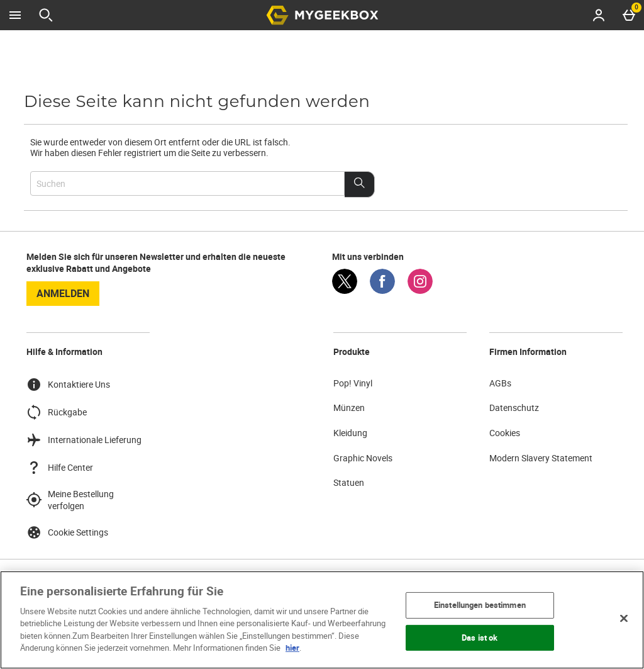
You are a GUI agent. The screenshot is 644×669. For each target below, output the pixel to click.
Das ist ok (480, 637)
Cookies (505, 433)
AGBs (500, 383)
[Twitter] (345, 290)
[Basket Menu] (629, 15)
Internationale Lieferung (84, 440)
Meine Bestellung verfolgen (70, 500)
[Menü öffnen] (15, 15)
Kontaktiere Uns (68, 385)
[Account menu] (599, 15)
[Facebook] (382, 290)
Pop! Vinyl (353, 383)
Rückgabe (57, 412)
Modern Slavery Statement (541, 458)
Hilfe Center (60, 468)
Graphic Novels (363, 458)
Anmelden (63, 293)
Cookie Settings (67, 532)
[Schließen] (624, 618)
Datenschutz (514, 408)
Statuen (349, 482)
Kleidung (350, 433)
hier (292, 648)
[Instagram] (420, 290)
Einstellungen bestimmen (480, 605)
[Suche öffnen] (46, 15)
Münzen (349, 408)
